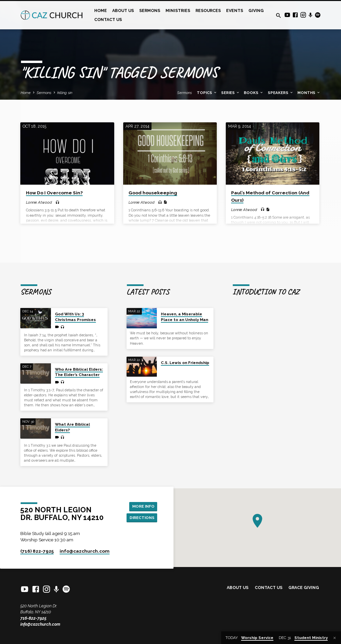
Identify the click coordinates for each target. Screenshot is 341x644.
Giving (256, 10)
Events (235, 10)
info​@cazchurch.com (85, 551)
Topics (207, 93)
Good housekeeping (153, 193)
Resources (208, 10)
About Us (123, 10)
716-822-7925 (33, 618)
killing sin (65, 93)
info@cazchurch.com (40, 624)
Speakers (281, 93)
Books (254, 93)
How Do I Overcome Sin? (54, 193)
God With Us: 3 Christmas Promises (75, 309)
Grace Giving (304, 587)
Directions (141, 514)
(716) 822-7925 (37, 551)
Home (101, 10)
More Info (142, 502)
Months (309, 93)
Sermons (150, 10)
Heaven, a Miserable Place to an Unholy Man (184, 309)
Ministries (178, 10)
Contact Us (108, 19)
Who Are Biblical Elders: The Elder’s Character (79, 364)
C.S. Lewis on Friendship (185, 355)
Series (230, 93)
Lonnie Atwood (39, 202)
